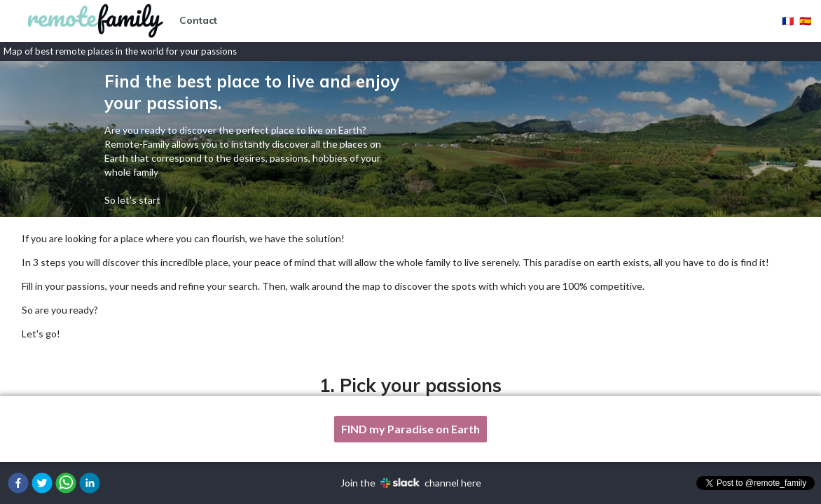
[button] (18, 483)
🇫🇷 (788, 21)
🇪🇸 (805, 21)
